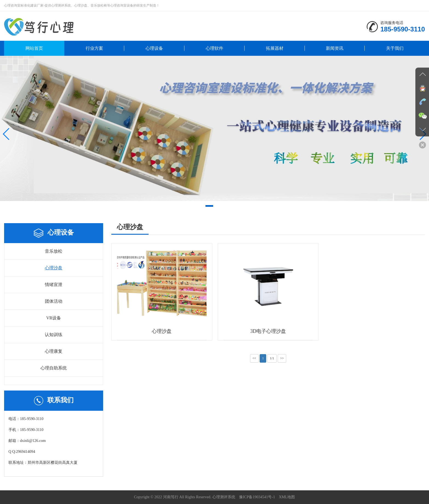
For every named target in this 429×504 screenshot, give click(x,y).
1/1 (272, 358)
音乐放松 (54, 251)
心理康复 (54, 351)
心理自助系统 (54, 368)
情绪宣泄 (54, 285)
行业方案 (94, 48)
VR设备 (54, 318)
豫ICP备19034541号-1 (257, 497)
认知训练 (54, 335)
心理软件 (215, 48)
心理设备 (154, 48)
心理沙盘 (54, 268)
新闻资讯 (335, 48)
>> (282, 358)
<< (254, 358)
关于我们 (395, 48)
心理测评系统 (224, 497)
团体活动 (54, 301)
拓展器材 (275, 48)
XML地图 (287, 497)
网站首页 (34, 48)
